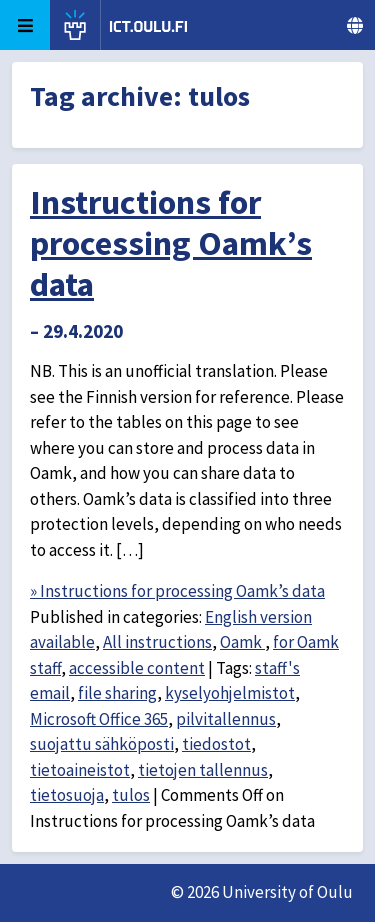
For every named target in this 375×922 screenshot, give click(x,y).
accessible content (137, 668)
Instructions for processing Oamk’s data (171, 243)
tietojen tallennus (203, 770)
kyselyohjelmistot (230, 693)
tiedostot (216, 744)
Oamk (242, 642)
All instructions (157, 642)
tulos (131, 795)
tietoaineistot (80, 770)
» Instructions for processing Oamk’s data (177, 591)
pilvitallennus (226, 719)
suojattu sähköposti (102, 744)
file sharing (117, 693)
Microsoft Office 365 (99, 719)
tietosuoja (67, 795)
